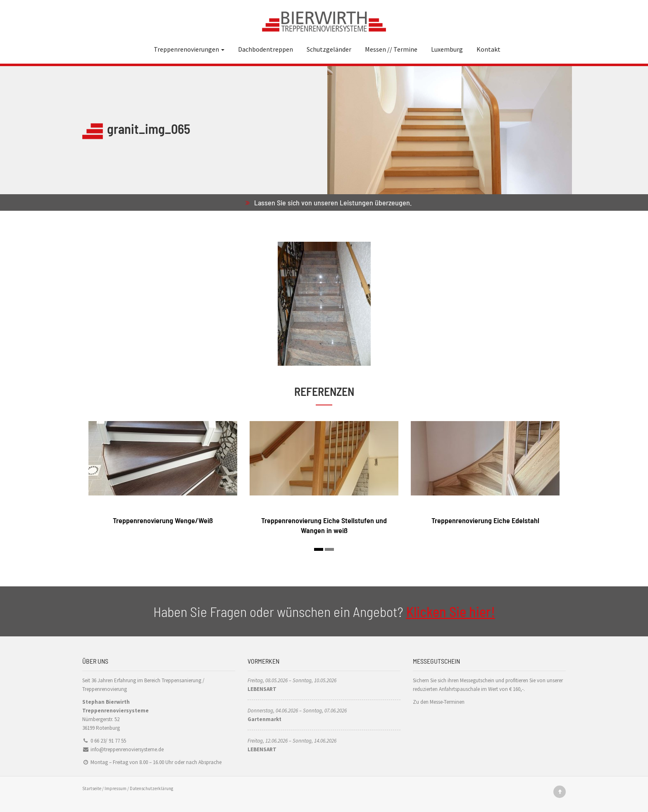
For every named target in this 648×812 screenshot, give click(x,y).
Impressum (116, 788)
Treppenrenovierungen (189, 49)
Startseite (92, 788)
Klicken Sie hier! (451, 611)
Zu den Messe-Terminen (439, 702)
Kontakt (488, 49)
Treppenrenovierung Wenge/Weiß (163, 520)
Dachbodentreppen (266, 49)
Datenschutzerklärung (151, 788)
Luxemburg (447, 49)
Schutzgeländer (329, 49)
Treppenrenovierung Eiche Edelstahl (485, 520)
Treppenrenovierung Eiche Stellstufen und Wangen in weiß (324, 525)
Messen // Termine (391, 49)
